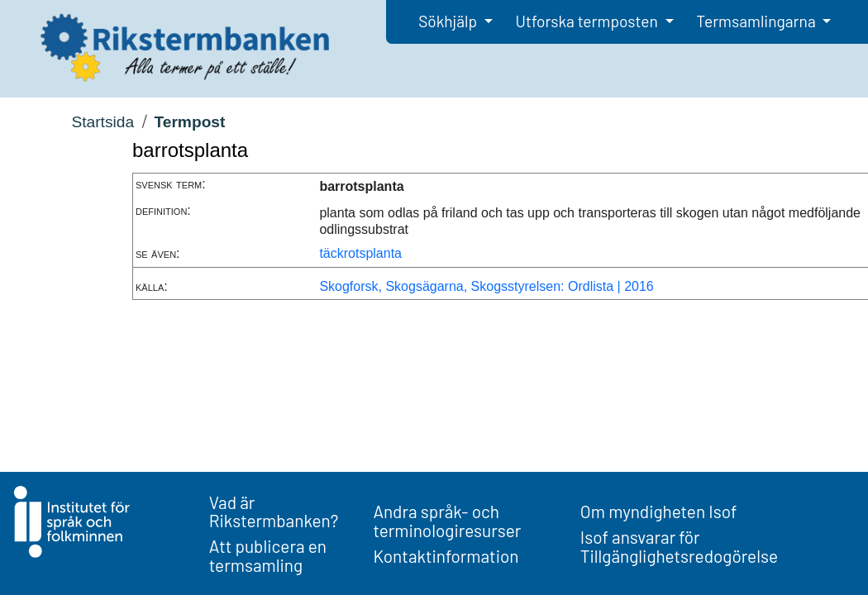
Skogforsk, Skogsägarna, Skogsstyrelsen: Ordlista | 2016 (486, 286)
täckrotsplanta (360, 253)
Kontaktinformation (446, 556)
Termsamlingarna (757, 21)
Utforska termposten (589, 21)
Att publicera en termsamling (268, 555)
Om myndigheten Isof (658, 511)
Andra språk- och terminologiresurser (447, 521)
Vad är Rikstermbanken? (274, 512)
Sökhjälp (449, 21)
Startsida (103, 122)
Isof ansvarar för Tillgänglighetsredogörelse (679, 546)
